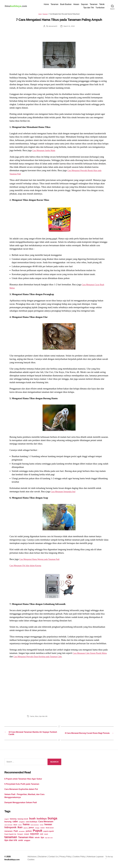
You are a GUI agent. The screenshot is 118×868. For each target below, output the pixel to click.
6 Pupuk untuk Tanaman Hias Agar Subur (23, 781)
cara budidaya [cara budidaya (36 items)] (32, 824)
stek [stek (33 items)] (42, 836)
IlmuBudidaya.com (13, 862)
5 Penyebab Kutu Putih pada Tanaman (22, 786)
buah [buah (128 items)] (32, 821)
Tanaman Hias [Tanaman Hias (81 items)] (26, 840)
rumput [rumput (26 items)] (26, 836)
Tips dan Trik (89, 8)
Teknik (102, 5)
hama (32, 717)
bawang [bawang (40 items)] (13, 821)
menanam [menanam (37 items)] (8, 833)
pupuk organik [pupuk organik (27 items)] (49, 833)
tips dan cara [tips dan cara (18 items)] (49, 840)
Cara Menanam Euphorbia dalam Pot (21, 791)
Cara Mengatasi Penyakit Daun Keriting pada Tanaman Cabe (48, 657)
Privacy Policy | (67, 859)
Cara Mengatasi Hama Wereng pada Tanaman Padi (43, 560)
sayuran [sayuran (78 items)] (34, 836)
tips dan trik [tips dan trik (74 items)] (11, 842)
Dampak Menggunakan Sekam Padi (21, 805)
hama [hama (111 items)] (26, 827)
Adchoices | (34, 859)
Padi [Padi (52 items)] (16, 833)
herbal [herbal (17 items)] (42, 827)
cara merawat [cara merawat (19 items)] (8, 827)
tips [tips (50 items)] (42, 840)
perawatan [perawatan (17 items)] (22, 833)
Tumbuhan (100, 8)
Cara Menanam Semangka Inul (65, 492)
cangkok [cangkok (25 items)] (22, 824)
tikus (37, 717)
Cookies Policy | (81, 859)
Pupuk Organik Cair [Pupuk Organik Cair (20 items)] (10, 836)
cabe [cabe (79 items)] (15, 824)
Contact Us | (55, 859)
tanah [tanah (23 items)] (46, 836)
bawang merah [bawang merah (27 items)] (23, 821)
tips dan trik (44, 717)
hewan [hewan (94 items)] (48, 827)
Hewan (76, 5)
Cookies (40, 862)
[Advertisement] (59, 687)
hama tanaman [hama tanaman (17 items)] (35, 827)
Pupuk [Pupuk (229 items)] (38, 833)
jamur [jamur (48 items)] (31, 830)
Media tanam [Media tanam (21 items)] (50, 830)
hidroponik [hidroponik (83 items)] (10, 830)
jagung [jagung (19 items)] (26, 830)
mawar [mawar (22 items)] (43, 830)
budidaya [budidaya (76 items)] (42, 821)
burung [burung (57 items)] (8, 824)
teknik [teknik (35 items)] (37, 840)
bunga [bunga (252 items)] (53, 820)
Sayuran (84, 5)
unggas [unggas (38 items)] (27, 842)
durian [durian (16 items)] (20, 827)
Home (46, 5)
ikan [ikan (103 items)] (20, 830)
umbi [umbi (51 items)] (21, 842)
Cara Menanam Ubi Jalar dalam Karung (28, 566)
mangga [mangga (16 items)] (37, 830)
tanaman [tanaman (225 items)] (11, 839)
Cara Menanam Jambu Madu (46, 151)
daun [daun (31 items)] (15, 827)
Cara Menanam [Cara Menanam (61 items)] (46, 824)
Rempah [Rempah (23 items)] (20, 836)
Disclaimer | (44, 859)
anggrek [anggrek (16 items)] (7, 821)
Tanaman (54, 5)
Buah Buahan (66, 5)
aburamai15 (53, 27)
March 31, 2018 (69, 27)
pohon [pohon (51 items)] (29, 833)
